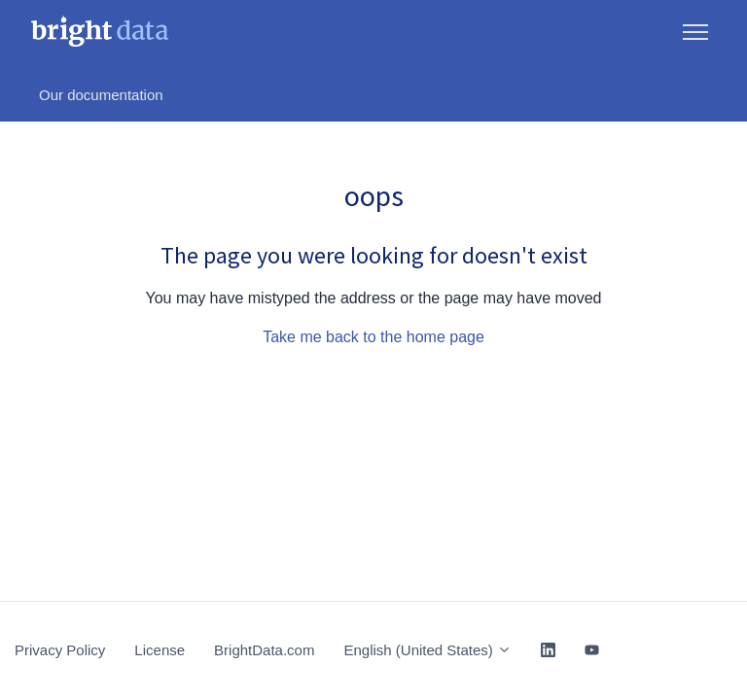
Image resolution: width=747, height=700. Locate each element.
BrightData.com (264, 650)
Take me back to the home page (373, 337)
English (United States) (427, 650)
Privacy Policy (60, 650)
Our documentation (101, 95)
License (160, 650)
